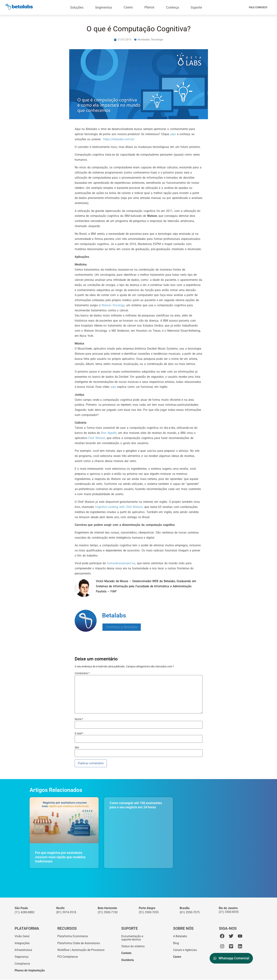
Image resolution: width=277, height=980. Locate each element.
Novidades (144, 39)
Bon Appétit (109, 433)
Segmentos (104, 7)
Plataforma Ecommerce (73, 936)
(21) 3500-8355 (229, 912)
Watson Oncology (113, 305)
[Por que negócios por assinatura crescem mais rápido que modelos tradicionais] (64, 820)
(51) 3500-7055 (149, 912)
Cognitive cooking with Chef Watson (119, 507)
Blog (176, 943)
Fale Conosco (258, 7)
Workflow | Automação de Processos (81, 950)
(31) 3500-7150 (108, 912)
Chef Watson (97, 438)
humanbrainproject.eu (121, 563)
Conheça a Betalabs (122, 627)
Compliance (22, 964)
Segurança (22, 957)
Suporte (196, 7)
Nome (79, 719)
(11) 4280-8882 (25, 912)
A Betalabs (180, 936)
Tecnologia (157, 39)
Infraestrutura (23, 950)
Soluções (77, 7)
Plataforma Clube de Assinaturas (79, 943)
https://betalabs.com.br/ (119, 139)
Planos (149, 7)
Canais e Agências (185, 950)
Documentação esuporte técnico (132, 938)
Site (77, 747)
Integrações (22, 943)
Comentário (82, 673)
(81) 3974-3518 (66, 912)
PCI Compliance (68, 957)
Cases (128, 7)
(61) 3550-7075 (190, 912)
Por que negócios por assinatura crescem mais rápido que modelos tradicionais (60, 857)
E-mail (79, 733)
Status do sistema (133, 946)
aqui (174, 134)
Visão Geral (22, 936)
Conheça (172, 7)
